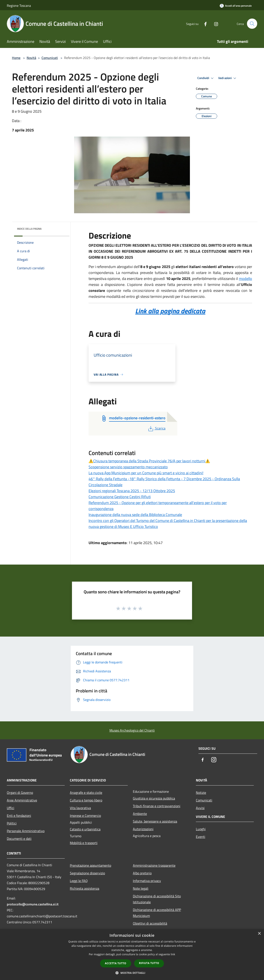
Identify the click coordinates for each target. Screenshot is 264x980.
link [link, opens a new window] (173, 954)
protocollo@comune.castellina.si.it (33, 904)
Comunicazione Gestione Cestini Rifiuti (120, 497)
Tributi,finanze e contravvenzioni (157, 806)
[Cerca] (252, 24)
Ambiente (140, 814)
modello (245, 279)
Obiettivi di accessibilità (150, 923)
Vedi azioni (228, 78)
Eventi (201, 837)
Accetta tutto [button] (116, 963)
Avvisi (200, 808)
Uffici (11, 808)
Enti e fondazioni (19, 816)
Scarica (156, 428)
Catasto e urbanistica (85, 829)
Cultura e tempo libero (86, 800)
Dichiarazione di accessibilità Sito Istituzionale (157, 899)
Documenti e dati (19, 839)
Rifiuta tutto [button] (149, 963)
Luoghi (201, 829)
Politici (12, 823)
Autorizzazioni (143, 829)
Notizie (201, 793)
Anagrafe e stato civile (86, 793)
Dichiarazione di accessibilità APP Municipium (157, 913)
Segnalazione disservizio (87, 873)
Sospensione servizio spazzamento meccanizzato (128, 467)
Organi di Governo (20, 793)
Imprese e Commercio (85, 816)
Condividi (206, 78)
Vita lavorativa (80, 808)
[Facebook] (204, 24)
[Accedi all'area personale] (236, 6)
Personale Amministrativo (26, 831)
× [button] (259, 934)
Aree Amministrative (22, 800)
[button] (132, 973)
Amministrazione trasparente (154, 865)
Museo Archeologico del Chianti (132, 730)
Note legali (141, 888)
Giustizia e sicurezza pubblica (154, 798)
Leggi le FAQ (79, 881)
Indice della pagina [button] (29, 229)
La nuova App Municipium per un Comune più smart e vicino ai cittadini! (146, 473)
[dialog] (132, 955)
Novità (31, 58)
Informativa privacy (147, 881)
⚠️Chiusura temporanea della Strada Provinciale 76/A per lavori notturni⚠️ (149, 461)
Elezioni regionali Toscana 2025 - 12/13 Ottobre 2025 (132, 491)
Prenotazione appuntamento (90, 865)
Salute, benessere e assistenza (155, 821)
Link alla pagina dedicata (170, 311)
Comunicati (50, 58)
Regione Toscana (19, 6)
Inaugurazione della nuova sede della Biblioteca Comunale (135, 515)
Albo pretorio (142, 873)
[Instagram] (214, 24)
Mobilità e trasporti (84, 843)
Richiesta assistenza (85, 888)
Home (16, 58)
